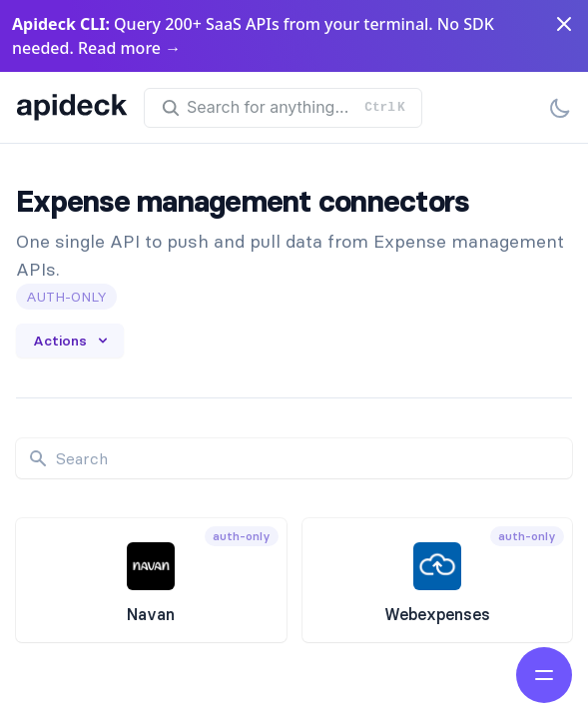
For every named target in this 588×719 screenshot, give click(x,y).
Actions (72, 341)
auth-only (66, 297)
